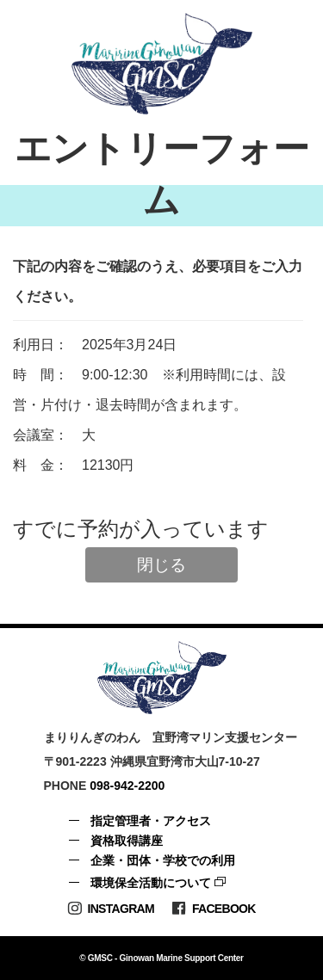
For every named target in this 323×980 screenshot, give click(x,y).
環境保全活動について (151, 883)
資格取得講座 (127, 841)
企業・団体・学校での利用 (163, 860)
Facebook (214, 908)
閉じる (161, 565)
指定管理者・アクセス (151, 821)
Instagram (111, 908)
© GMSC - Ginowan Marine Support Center (161, 958)
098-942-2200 (127, 786)
